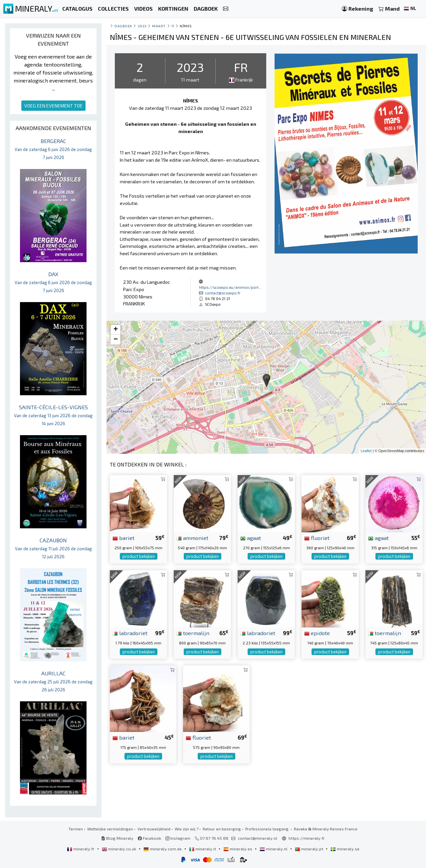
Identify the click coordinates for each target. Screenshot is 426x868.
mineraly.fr (81, 849)
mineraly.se (345, 849)
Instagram (178, 838)
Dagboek (123, 26)
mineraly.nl (274, 849)
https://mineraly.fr (307, 838)
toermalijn (193, 633)
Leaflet (366, 451)
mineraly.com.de (163, 849)
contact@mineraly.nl (258, 838)
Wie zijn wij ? (187, 829)
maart (159, 26)
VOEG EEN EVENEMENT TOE (53, 106)
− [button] (116, 340)
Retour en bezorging (222, 829)
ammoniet (192, 538)
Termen (76, 829)
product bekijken (139, 556)
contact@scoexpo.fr (223, 293)
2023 (142, 26)
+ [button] (116, 330)
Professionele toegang (267, 829)
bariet (123, 538)
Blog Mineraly (117, 838)
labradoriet (130, 633)
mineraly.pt (310, 849)
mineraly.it (203, 849)
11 (173, 26)
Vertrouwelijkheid (154, 829)
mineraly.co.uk (119, 849)
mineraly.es (238, 849)
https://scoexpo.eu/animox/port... (230, 287)
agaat (251, 538)
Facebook (149, 838)
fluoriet (317, 538)
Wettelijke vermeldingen (110, 829)
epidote (317, 633)
